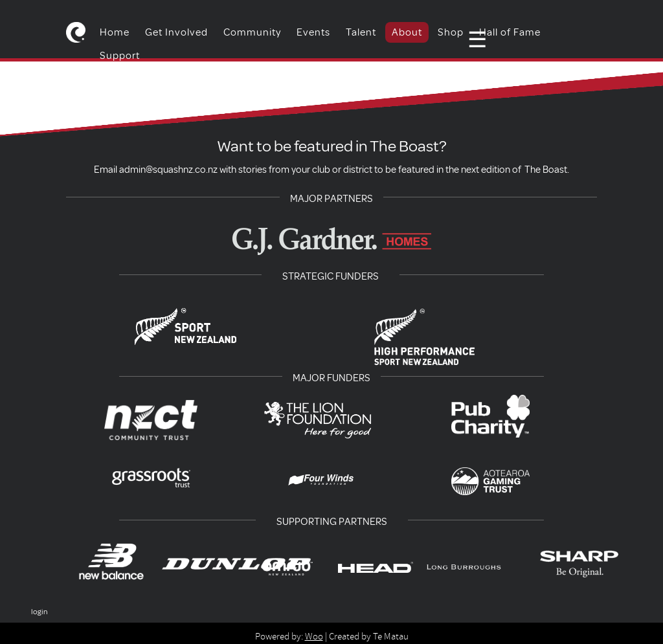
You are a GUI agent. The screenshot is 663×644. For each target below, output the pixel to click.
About (407, 32)
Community (252, 32)
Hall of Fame (510, 32)
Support (120, 56)
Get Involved (176, 32)
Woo (314, 636)
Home (115, 32)
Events (313, 32)
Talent (361, 32)
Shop (451, 32)
